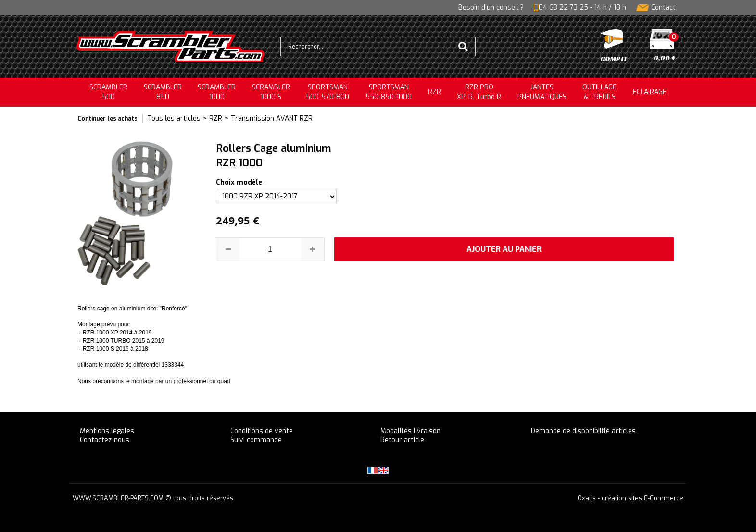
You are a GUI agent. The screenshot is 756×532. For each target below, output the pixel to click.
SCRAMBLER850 (163, 92)
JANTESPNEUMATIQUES (542, 92)
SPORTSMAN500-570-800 (328, 92)
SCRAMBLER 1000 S (271, 92)
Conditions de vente (262, 431)
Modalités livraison (410, 431)
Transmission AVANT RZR (272, 118)
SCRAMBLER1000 (217, 92)
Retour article (402, 440)
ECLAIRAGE (650, 92)
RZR (435, 92)
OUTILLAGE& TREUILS (599, 92)
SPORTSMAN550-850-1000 (389, 92)
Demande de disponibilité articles (583, 431)
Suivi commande (256, 440)
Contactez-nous (105, 440)
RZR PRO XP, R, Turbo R (479, 92)
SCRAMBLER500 (108, 92)
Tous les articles (174, 118)
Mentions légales (107, 431)
